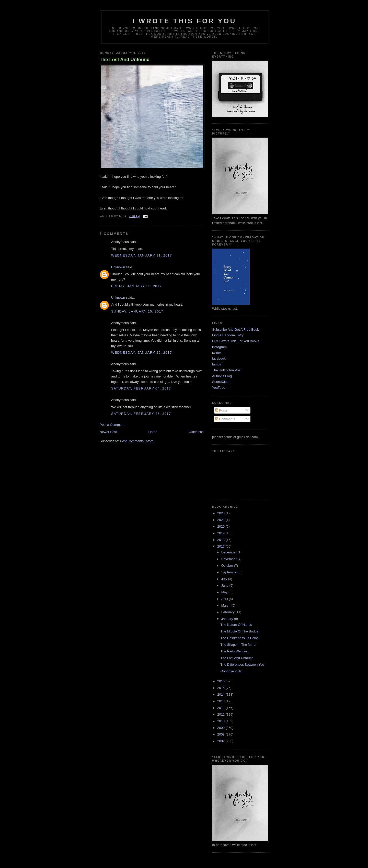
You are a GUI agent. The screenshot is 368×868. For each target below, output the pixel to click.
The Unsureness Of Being (239, 638)
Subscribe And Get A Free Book (235, 330)
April (225, 599)
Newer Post (108, 432)
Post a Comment (112, 425)
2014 (221, 694)
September (230, 572)
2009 (221, 728)
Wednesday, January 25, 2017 (142, 353)
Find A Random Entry (228, 335)
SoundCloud (221, 382)
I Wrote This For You (184, 21)
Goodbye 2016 (231, 671)
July (225, 579)
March (226, 605)
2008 (221, 734)
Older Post (197, 432)
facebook (219, 358)
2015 (221, 688)
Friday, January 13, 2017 (136, 286)
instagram (219, 347)
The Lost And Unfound (125, 60)
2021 (221, 520)
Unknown (118, 267)
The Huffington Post (227, 370)
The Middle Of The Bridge (239, 631)
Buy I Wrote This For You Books (236, 341)
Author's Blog (222, 376)
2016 (221, 681)
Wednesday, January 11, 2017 (142, 255)
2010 (221, 721)
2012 (221, 708)
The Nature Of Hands (236, 625)
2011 (221, 714)
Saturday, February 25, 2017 (141, 414)
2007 (221, 741)
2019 (221, 533)
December (229, 552)
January (228, 619)
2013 (221, 701)
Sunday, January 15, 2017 (137, 311)
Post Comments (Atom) (137, 441)
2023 (221, 513)
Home (153, 432)
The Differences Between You (242, 665)
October (228, 566)
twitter (217, 353)
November (229, 559)
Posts (221, 410)
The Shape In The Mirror (238, 645)
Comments (225, 419)
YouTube (219, 388)
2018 (221, 540)
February (228, 612)
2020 (221, 526)
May (225, 592)
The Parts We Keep (235, 651)
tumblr (217, 364)
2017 (221, 546)
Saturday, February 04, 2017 (141, 388)
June (225, 586)
